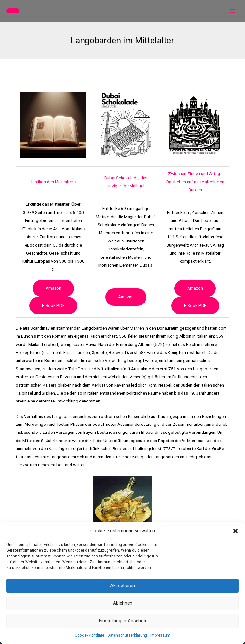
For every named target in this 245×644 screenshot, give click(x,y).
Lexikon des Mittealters (53, 182)
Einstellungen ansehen (122, 621)
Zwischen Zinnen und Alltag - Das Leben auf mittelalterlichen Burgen (195, 182)
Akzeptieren (122, 586)
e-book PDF (53, 305)
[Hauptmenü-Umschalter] (232, 11)
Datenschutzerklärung (127, 635)
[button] (235, 531)
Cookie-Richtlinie (89, 635)
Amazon (53, 288)
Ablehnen (123, 603)
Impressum (160, 635)
